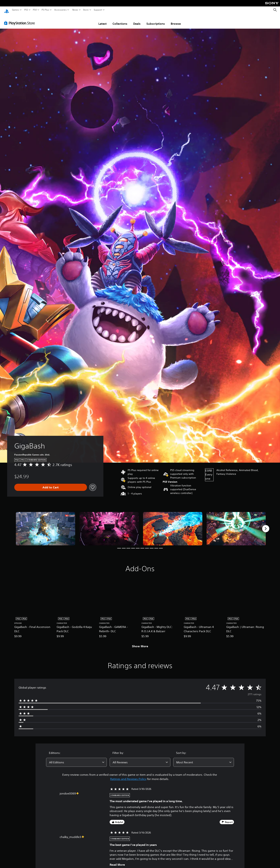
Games (16, 10)
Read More (117, 861)
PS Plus (45, 10)
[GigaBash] (46, 525)
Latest (102, 20)
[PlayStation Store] (20, 19)
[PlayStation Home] (7, 10)
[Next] (266, 525)
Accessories (60, 10)
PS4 (35, 10)
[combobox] (76, 759)
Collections (120, 20)
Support (98, 10)
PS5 (26, 10)
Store (86, 10)
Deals (137, 20)
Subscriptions (156, 20)
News (75, 10)
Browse (176, 20)
